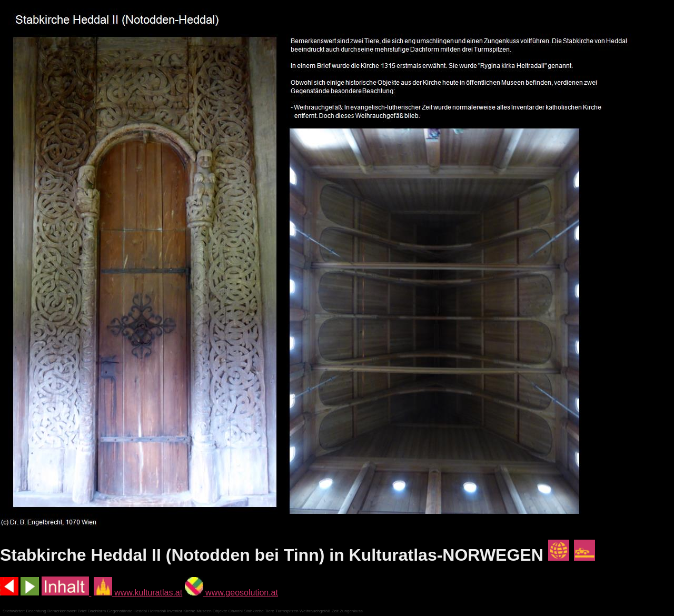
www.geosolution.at (231, 593)
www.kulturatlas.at (138, 593)
